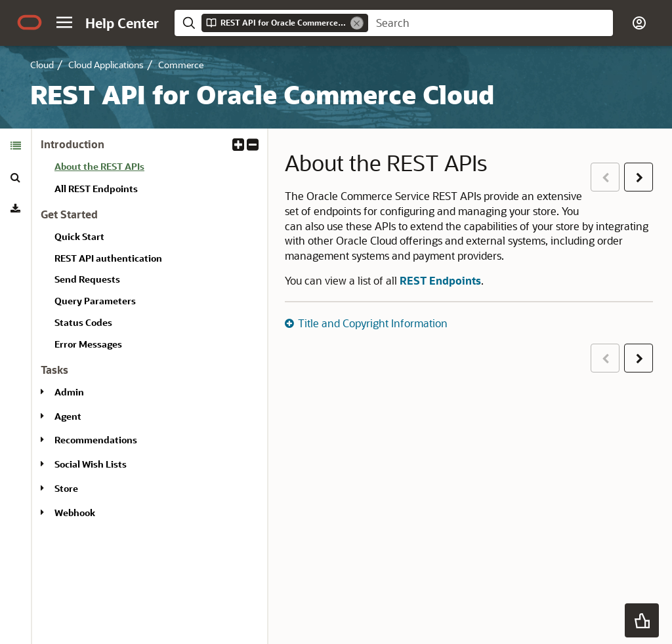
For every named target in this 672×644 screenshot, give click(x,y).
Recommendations (96, 440)
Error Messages (88, 344)
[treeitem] (156, 169)
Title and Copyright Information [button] (373, 323)
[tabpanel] (150, 334)
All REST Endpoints (96, 189)
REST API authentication (108, 258)
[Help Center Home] (122, 23)
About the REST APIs (99, 166)
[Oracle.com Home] (30, 22)
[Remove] (357, 23)
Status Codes (83, 322)
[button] (64, 22)
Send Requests (87, 279)
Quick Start (79, 236)
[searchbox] (491, 23)
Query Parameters (95, 301)
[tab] (15, 146)
